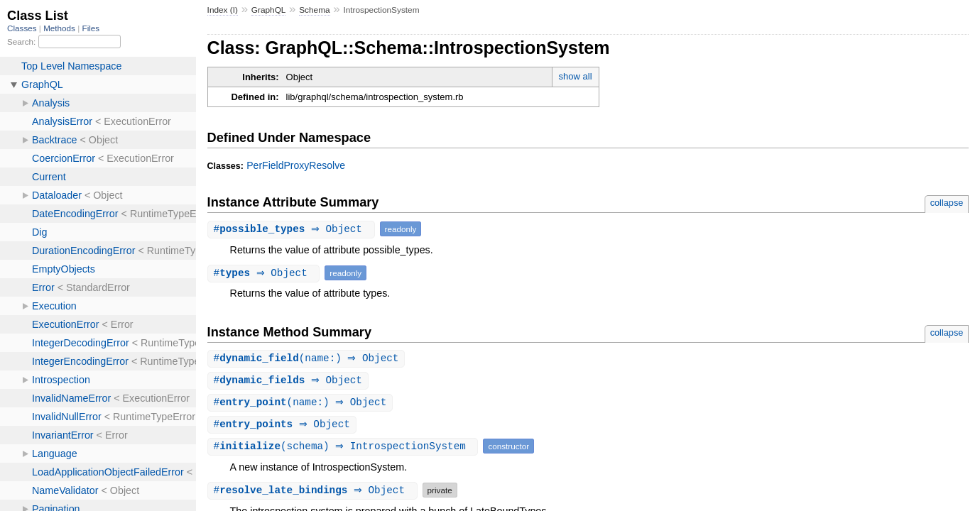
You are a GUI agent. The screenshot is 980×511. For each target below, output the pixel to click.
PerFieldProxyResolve (296, 165)
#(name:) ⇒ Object (308, 359)
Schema (314, 10)
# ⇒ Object (293, 229)
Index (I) (223, 10)
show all (576, 76)
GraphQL (269, 10)
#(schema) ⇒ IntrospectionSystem (345, 449)
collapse (947, 203)
